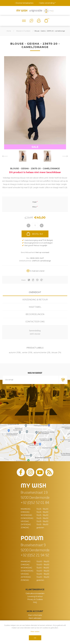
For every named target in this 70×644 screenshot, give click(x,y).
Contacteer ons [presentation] (35, 322)
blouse (55, 353)
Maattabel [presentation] (35, 307)
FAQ (35, 602)
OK (35, 638)
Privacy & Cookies (35, 599)
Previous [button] (5, 156)
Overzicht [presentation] (35, 292)
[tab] (35, 292)
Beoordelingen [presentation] (35, 314)
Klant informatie (35, 615)
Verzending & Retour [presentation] (35, 300)
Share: (24, 280)
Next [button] (65, 156)
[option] (23, 156)
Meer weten (35, 632)
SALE (35, 147)
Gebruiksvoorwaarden (35, 593)
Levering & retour (35, 596)
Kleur (35, 207)
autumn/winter (40, 353)
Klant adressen (35, 618)
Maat (35, 202)
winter (25, 353)
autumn (12, 353)
